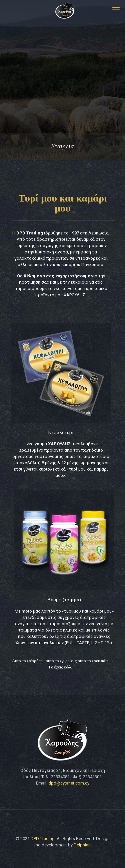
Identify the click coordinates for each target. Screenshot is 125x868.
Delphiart (82, 845)
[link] (61, 373)
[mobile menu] (116, 10)
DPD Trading (43, 839)
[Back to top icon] (63, 823)
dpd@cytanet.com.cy (69, 783)
